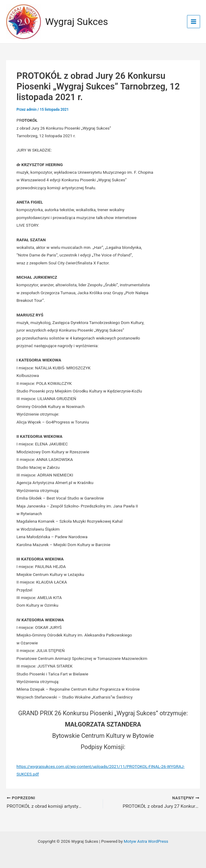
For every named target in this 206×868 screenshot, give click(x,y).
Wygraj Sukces (78, 23)
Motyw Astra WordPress (146, 841)
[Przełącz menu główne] (194, 22)
